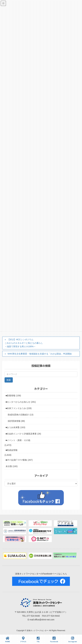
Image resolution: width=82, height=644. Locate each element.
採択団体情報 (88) (16, 421)
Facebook (54, 640)
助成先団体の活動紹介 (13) (21, 415)
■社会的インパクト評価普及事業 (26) (23, 434)
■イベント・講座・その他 (18, 440)
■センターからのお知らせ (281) (21, 402)
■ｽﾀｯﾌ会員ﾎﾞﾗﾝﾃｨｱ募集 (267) (19, 460)
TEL (38, 640)
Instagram (73, 640)
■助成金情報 (12, 450)
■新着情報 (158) (13, 396)
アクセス (23, 640)
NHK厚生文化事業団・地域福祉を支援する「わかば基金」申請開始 (40, 354)
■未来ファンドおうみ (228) (19, 408)
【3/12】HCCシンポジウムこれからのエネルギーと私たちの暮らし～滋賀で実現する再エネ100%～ (24, 343)
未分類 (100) (12, 466)
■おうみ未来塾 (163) (15, 427)
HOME (8, 640)
